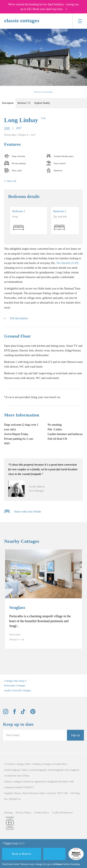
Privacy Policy (23, 812)
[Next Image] (80, 54)
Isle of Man (23, 776)
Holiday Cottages (42, 764)
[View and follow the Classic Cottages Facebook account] (15, 713)
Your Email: (13, 735)
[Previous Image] (7, 54)
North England (55, 770)
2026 (7, 128)
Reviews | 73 (24, 103)
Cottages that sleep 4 (15, 681)
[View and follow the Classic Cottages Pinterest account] (33, 713)
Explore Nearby (42, 103)
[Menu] (80, 21)
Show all (11, 181)
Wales (24, 770)
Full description (19, 318)
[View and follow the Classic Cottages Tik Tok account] (23, 713)
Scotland (9, 776)
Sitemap (8, 812)
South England (12, 770)
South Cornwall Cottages (18, 690)
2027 (19, 128)
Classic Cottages (16, 764)
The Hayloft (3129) (67, 263)
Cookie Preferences (62, 812)
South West (61, 764)
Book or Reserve (21, 854)
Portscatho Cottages (15, 685)
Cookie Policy (42, 812)
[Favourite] (54, 854)
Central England (38, 770)
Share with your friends (28, 512)
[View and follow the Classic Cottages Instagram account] (6, 713)
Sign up (75, 735)
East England (72, 770)
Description (8, 103)
